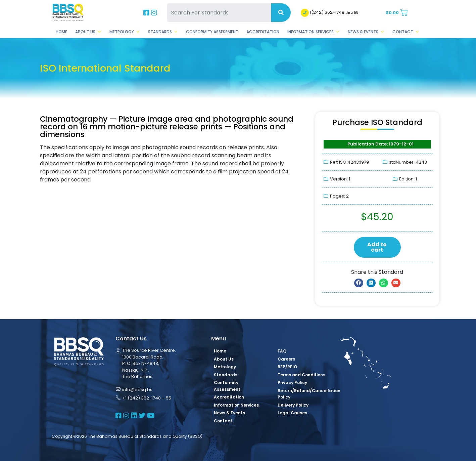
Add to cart (377, 247)
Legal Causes (292, 413)
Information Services (314, 32)
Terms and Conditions (301, 375)
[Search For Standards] (219, 13)
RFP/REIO (287, 367)
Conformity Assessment (212, 32)
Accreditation (263, 32)
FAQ (282, 351)
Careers (286, 359)
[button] (359, 283)
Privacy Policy (292, 383)
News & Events (366, 32)
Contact (406, 32)
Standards (163, 32)
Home (61, 32)
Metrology (125, 32)
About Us (88, 32)
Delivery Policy (293, 405)
